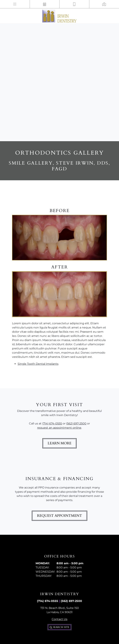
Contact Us (60, 619)
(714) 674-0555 (52, 423)
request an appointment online (59, 428)
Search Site (60, 627)
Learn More (60, 443)
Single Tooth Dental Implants (38, 364)
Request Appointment (60, 516)
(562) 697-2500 (76, 423)
